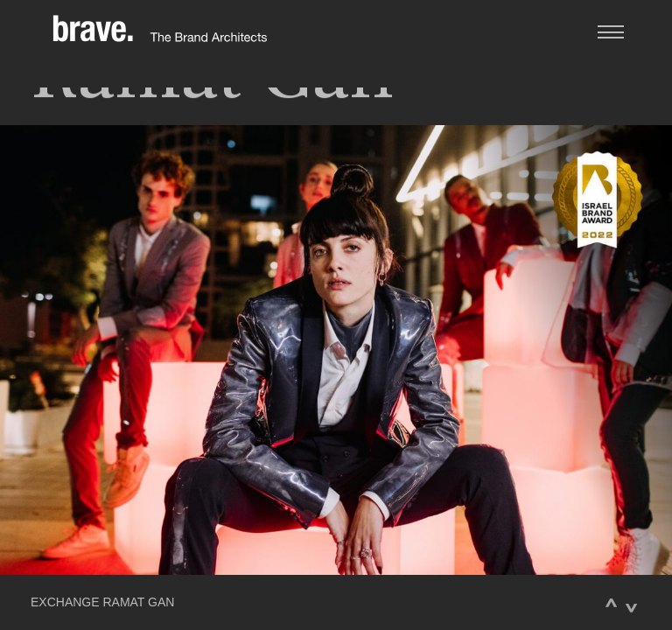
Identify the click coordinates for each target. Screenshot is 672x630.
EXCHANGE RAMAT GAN (102, 602)
